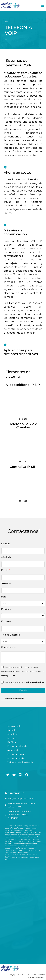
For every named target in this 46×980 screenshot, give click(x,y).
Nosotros (12, 738)
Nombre (6, 544)
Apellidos (6, 557)
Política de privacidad (18, 746)
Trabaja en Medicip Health (20, 762)
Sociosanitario (14, 726)
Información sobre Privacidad (15, 698)
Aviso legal (13, 750)
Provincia (6, 609)
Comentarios (9, 647)
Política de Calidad (16, 758)
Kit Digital (12, 742)
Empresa (6, 621)
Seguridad (12, 734)
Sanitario (12, 730)
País (4, 597)
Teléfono (6, 583)
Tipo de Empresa (11, 635)
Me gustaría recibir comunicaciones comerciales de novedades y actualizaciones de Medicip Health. (23, 671)
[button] (43, 6)
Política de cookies (16, 754)
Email (5, 570)
